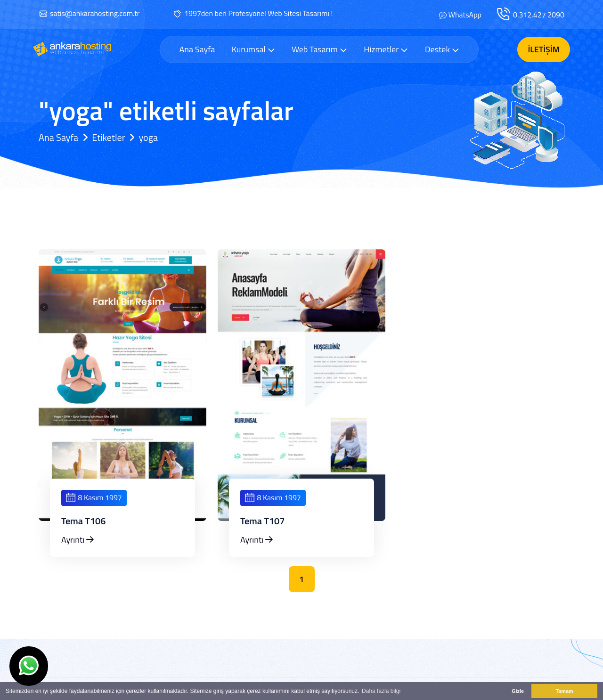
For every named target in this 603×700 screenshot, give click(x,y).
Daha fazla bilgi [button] (381, 691)
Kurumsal (253, 49)
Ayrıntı (77, 540)
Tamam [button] (564, 691)
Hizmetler (386, 49)
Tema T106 (84, 521)
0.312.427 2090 (539, 15)
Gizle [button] (518, 691)
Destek (442, 49)
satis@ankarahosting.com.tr (95, 13)
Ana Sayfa (197, 49)
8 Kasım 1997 (94, 497)
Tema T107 (263, 521)
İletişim (544, 49)
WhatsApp (465, 15)
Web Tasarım (319, 49)
